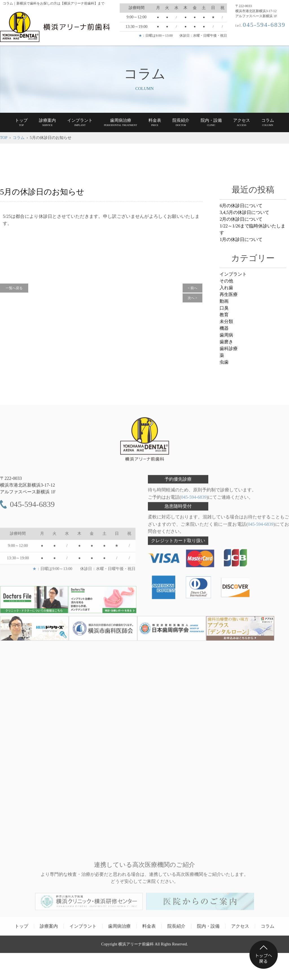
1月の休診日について (241, 239)
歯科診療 (229, 349)
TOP (4, 138)
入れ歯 (226, 288)
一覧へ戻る (14, 288)
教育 (224, 315)
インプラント (233, 274)
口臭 (224, 308)
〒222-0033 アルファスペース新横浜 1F (28, 488)
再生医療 (229, 294)
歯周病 (226, 335)
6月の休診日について (241, 206)
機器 (224, 328)
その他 (226, 281)
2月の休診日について (241, 219)
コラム (19, 138)
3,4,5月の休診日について (244, 212)
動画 (224, 301)
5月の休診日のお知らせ (42, 192)
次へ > (192, 298)
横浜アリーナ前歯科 (136, 947)
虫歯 (224, 362)
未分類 (226, 321)
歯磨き (226, 342)
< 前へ (192, 288)
